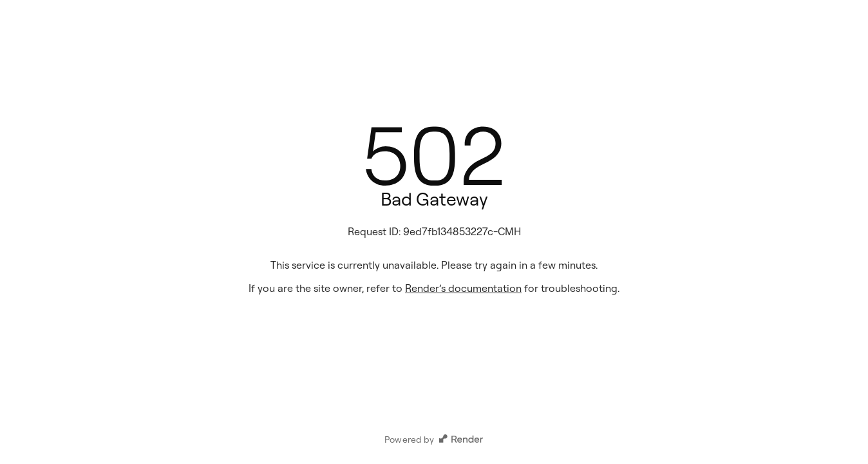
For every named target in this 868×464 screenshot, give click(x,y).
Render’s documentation (463, 288)
